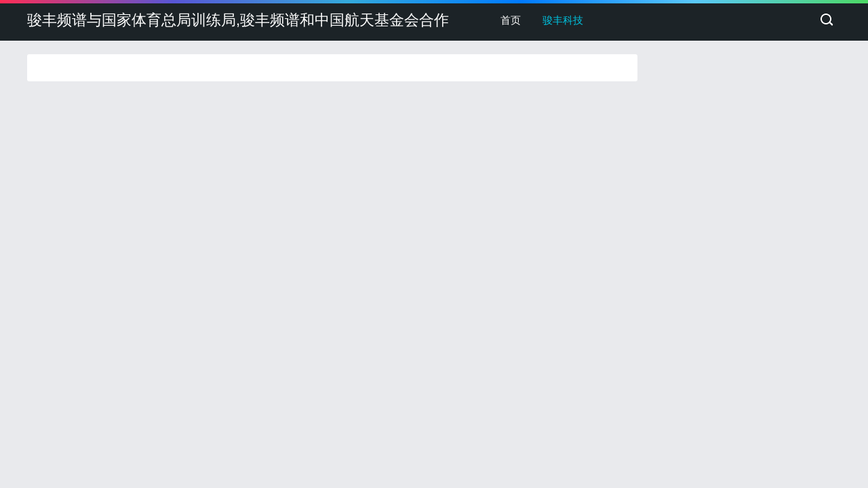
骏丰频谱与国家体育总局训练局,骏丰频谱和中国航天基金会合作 (238, 20)
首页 (511, 20)
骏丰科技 (563, 20)
